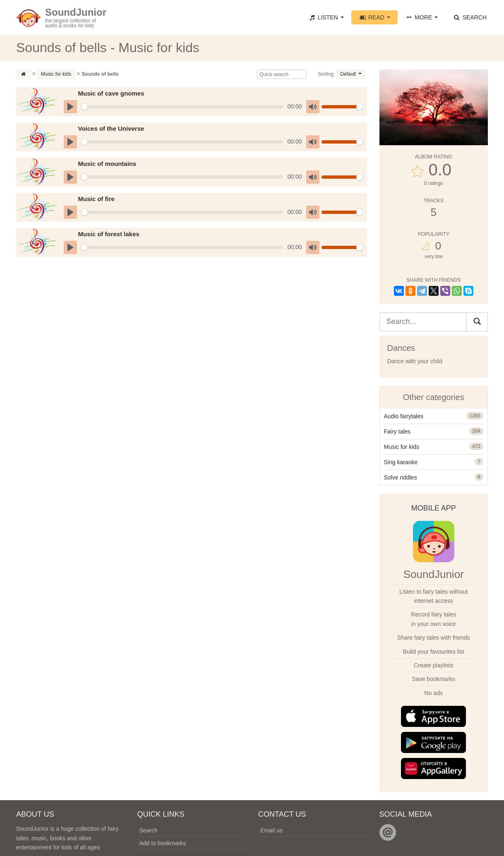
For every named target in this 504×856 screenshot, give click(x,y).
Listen (326, 17)
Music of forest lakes (108, 234)
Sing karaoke (401, 462)
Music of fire (96, 199)
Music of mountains (107, 164)
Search (470, 17)
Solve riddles (401, 477)
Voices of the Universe (111, 128)
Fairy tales (397, 432)
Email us (271, 830)
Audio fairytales (404, 416)
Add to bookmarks (163, 843)
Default (351, 74)
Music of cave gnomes (111, 93)
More (421, 17)
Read (374, 17)
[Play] (70, 107)
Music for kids (402, 447)
